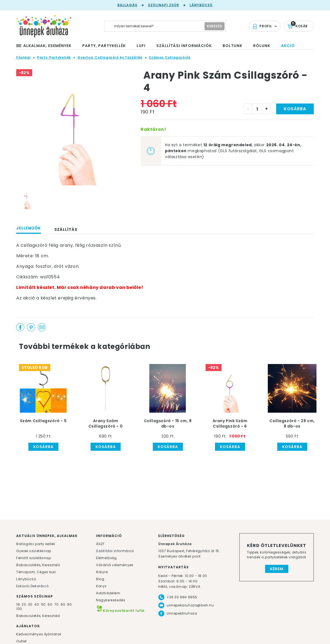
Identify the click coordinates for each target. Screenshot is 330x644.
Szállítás (66, 229)
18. (19, 604)
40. (37, 604)
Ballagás (127, 5)
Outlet (22, 641)
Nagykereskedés (111, 600)
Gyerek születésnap (34, 551)
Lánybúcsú (201, 5)
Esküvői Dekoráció (32, 586)
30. (31, 604)
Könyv (101, 586)
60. (51, 604)
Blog (100, 579)
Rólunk (102, 572)
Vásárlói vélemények (115, 565)
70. (57, 604)
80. (64, 604)
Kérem (277, 569)
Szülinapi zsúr (164, 5)
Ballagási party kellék (36, 544)
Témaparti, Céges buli (36, 572)
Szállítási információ (115, 551)
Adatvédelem (108, 593)
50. (44, 604)
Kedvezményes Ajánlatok (39, 634)
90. (70, 604)
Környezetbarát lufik (120, 611)
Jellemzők (29, 228)
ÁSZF (100, 544)
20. (24, 604)
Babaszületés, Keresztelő (38, 565)
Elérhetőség (106, 558)
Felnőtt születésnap (34, 558)
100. (20, 609)
